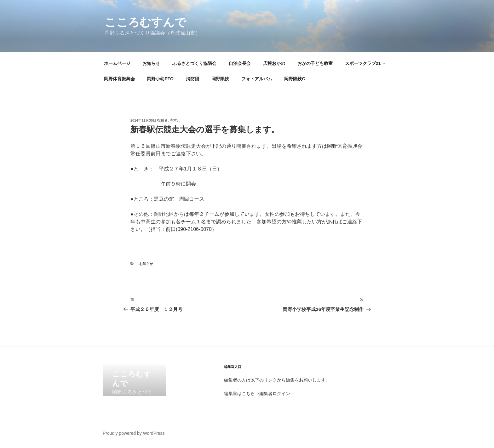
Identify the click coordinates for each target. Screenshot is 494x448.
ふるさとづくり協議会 (194, 63)
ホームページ (117, 63)
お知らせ (151, 63)
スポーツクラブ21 (366, 63)
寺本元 (175, 120)
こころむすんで (145, 22)
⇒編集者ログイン (273, 393)
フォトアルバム (257, 79)
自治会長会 (240, 63)
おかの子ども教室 (315, 63)
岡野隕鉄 (220, 79)
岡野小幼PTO (160, 79)
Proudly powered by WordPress (134, 433)
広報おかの (274, 63)
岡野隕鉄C (295, 79)
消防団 (192, 79)
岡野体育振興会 (119, 79)
